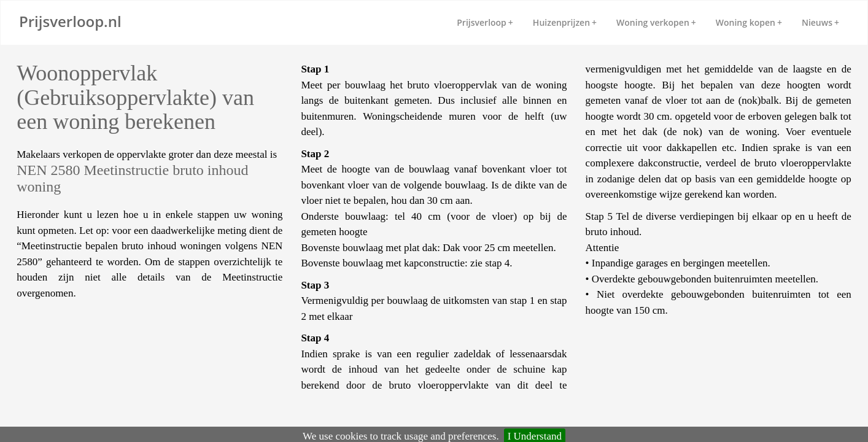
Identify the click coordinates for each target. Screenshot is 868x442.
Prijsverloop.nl (70, 21)
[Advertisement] (115, 338)
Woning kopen (749, 22)
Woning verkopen (656, 22)
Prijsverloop (485, 22)
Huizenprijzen (565, 22)
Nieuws (820, 22)
